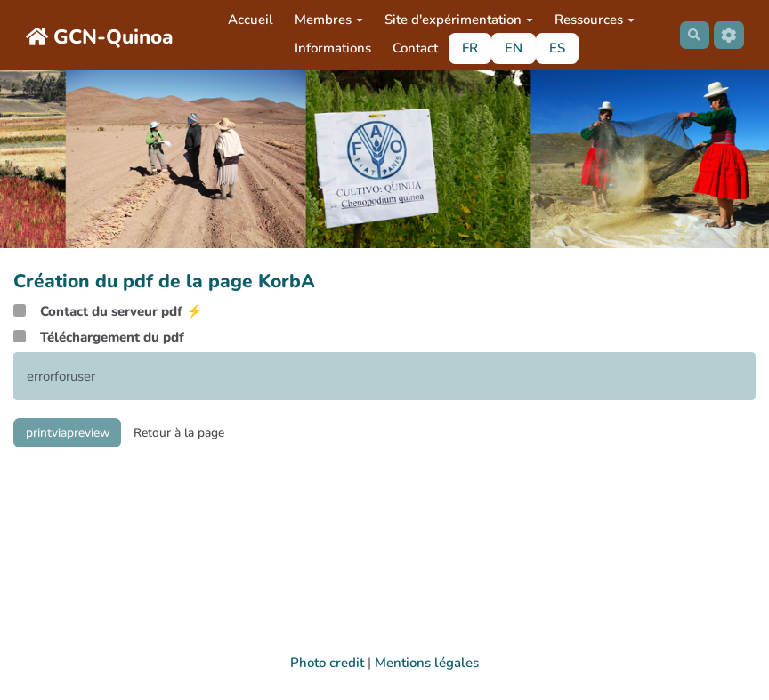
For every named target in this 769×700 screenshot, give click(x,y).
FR (466, 48)
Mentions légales (427, 663)
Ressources (591, 20)
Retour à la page (201, 434)
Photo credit (327, 663)
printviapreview (75, 434)
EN (510, 48)
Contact (412, 48)
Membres (325, 20)
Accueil (247, 20)
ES (554, 48)
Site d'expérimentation (455, 20)
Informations (329, 48)
